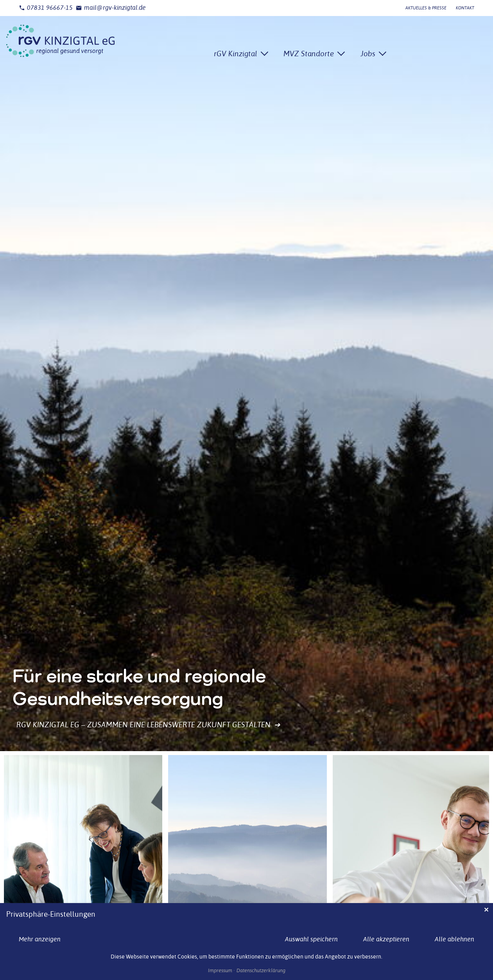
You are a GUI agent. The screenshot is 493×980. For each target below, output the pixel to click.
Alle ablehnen (454, 939)
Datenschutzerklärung (261, 971)
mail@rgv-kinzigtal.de (111, 8)
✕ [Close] (486, 910)
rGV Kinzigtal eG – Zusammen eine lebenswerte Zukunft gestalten (149, 725)
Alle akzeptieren (386, 939)
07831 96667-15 (46, 8)
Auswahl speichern (311, 939)
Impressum (220, 971)
